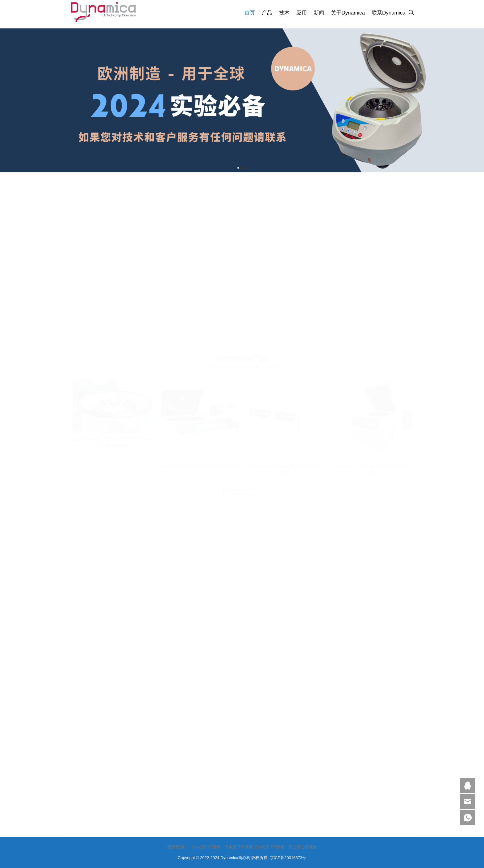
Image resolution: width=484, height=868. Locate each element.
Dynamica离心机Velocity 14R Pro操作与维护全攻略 (112, 274)
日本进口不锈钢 (206, 847)
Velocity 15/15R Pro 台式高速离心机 (199, 297)
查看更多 (242, 326)
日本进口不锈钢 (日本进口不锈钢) (254, 847)
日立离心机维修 (303, 847)
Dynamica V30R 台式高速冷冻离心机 (372, 301)
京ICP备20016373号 (288, 858)
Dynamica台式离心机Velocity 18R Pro (285, 301)
